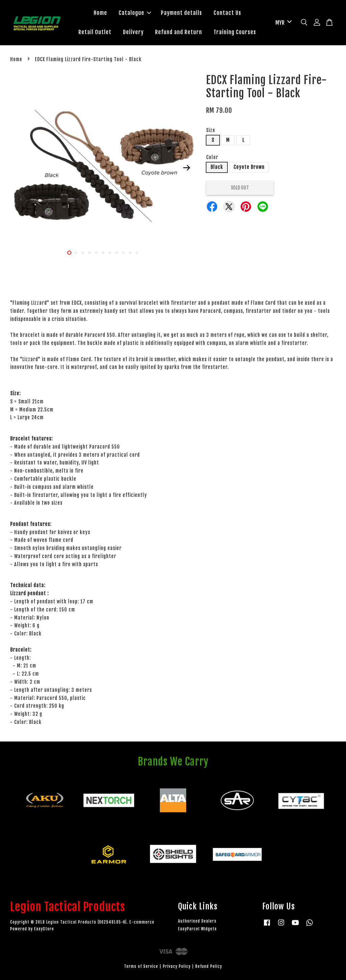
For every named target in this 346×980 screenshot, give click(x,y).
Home (100, 13)
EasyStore (44, 929)
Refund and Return (179, 32)
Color (212, 157)
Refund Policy (209, 966)
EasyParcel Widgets (197, 929)
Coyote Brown (249, 167)
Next (187, 168)
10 (130, 253)
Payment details (181, 13)
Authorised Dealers (197, 921)
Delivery (133, 32)
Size (211, 130)
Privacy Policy (177, 966)
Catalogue (135, 13)
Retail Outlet (95, 32)
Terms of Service (141, 966)
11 (137, 253)
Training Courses (235, 32)
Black (217, 167)
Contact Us (227, 13)
